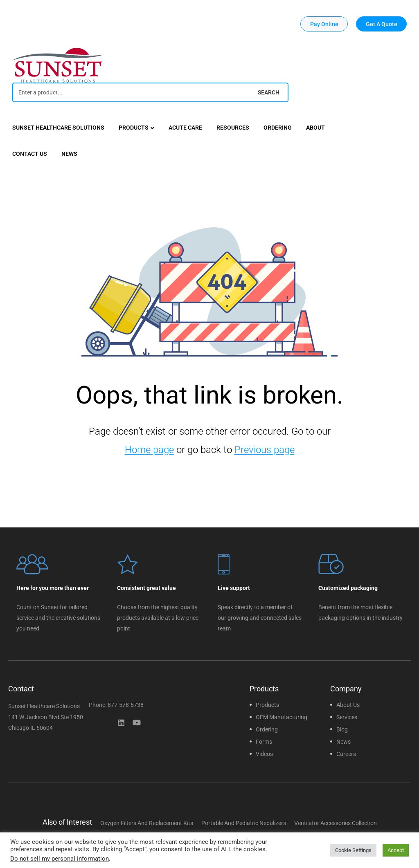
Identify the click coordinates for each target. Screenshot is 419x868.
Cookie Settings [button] (353, 850)
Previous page (265, 450)
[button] (324, 24)
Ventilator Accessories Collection (336, 823)
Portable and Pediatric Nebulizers (244, 823)
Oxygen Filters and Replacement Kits (147, 823)
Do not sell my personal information (60, 859)
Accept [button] (396, 850)
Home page (149, 450)
